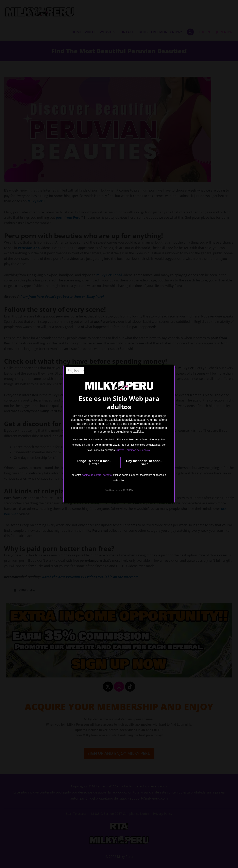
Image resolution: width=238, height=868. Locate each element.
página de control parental (97, 475)
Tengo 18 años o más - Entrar (94, 463)
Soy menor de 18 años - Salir (144, 463)
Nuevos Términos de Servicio (133, 450)
